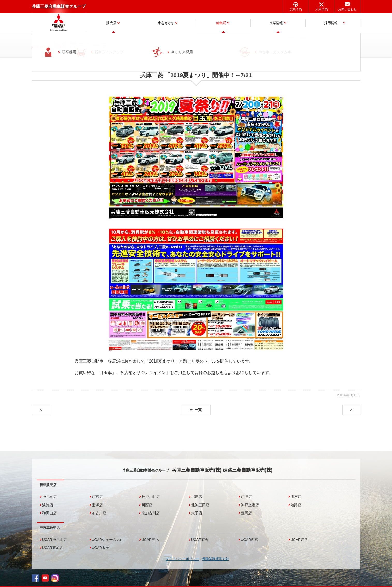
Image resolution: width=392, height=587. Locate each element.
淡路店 (48, 505)
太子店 (197, 513)
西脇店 (246, 497)
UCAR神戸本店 (55, 540)
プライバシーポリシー (182, 559)
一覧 (198, 410)
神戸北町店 (151, 497)
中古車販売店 (50, 528)
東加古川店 (151, 513)
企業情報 (276, 23)
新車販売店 (48, 485)
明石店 (296, 497)
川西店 (147, 505)
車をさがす (166, 23)
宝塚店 (97, 505)
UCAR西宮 (250, 540)
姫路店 (296, 505)
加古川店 (99, 513)
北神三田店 (200, 505)
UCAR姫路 (299, 540)
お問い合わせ (347, 9)
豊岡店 (246, 513)
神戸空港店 (250, 505)
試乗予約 (296, 9)
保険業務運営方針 (216, 559)
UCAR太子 (101, 548)
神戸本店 (49, 497)
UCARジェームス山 (108, 540)
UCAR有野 (200, 540)
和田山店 (49, 513)
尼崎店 (197, 497)
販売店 (111, 23)
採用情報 (331, 23)
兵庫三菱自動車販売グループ (59, 6)
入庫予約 (322, 9)
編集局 (221, 23)
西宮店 (97, 497)
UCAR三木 (150, 540)
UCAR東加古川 (55, 548)
